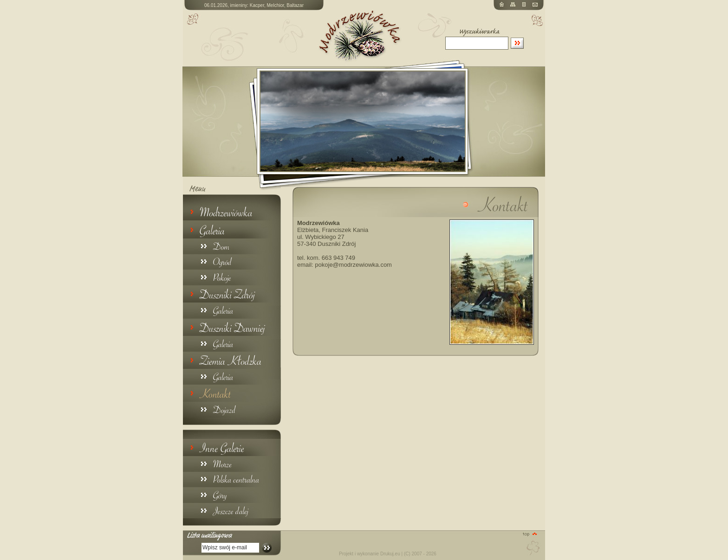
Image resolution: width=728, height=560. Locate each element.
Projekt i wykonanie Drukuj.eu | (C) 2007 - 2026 (388, 554)
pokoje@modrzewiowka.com (353, 265)
